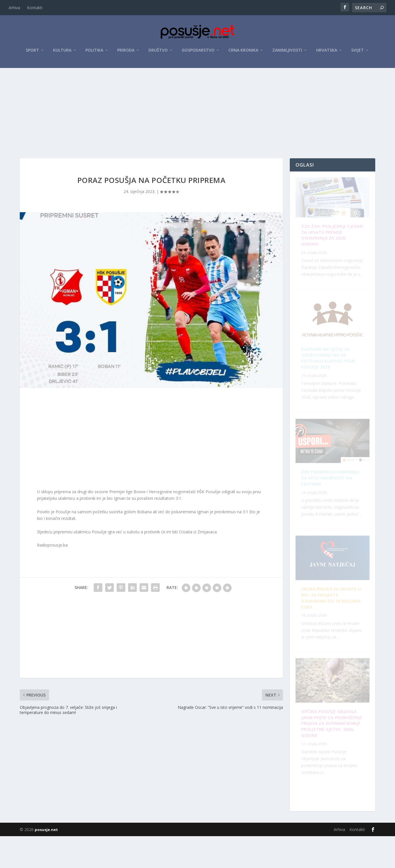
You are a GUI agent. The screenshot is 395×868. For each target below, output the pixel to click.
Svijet (357, 52)
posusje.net (46, 861)
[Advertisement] (197, 113)
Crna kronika (243, 52)
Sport (32, 52)
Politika (94, 52)
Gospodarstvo (198, 52)
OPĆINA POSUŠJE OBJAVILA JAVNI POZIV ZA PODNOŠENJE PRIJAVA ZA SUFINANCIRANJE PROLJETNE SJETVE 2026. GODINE (329, 508)
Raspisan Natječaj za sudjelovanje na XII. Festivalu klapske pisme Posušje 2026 (332, 642)
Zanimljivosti (287, 52)
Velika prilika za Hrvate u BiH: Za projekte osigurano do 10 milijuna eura (332, 770)
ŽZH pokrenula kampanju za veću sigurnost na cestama (330, 378)
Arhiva (14, 8)
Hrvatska (327, 52)
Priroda (126, 52)
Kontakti (35, 8)
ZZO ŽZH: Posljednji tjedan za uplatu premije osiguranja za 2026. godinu (331, 246)
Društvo (158, 52)
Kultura (62, 52)
